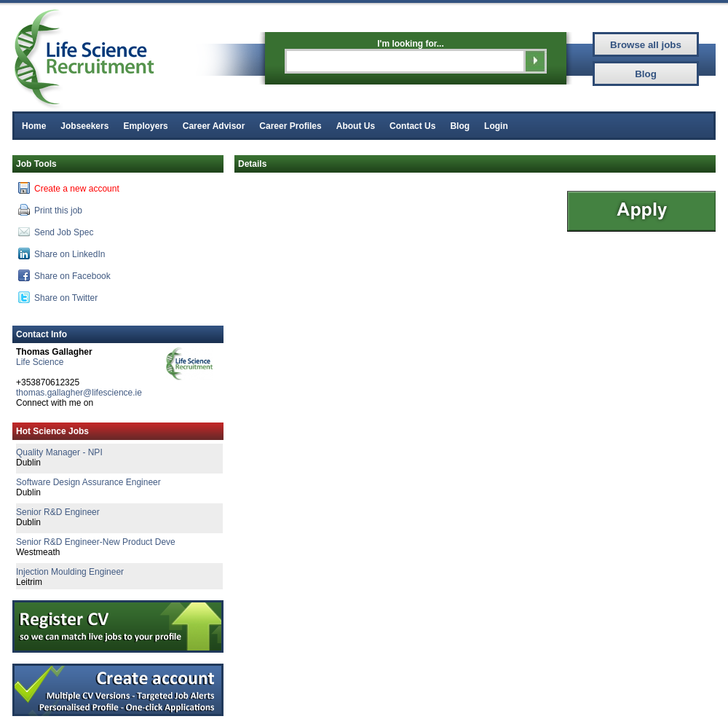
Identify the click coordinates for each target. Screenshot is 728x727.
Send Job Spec (56, 232)
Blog (460, 126)
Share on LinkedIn (62, 254)
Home (34, 126)
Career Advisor (214, 126)
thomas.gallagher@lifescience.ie (79, 393)
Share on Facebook (64, 275)
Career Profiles (290, 126)
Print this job (50, 210)
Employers (145, 126)
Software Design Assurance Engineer (88, 482)
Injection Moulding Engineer (70, 572)
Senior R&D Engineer (58, 512)
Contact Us (412, 126)
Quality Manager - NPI (59, 452)
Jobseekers (84, 126)
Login (496, 126)
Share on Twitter (58, 297)
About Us (356, 126)
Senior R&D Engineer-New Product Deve (96, 542)
